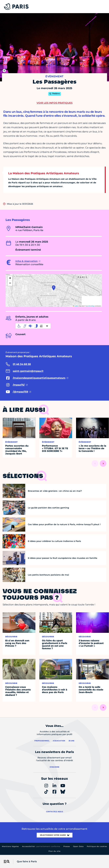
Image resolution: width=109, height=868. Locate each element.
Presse (67, 846)
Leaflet (75, 306)
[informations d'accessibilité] (33, 326)
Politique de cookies (97, 846)
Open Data (78, 846)
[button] (54, 288)
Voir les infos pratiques (54, 103)
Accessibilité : (41, 846)
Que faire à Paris (27, 861)
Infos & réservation (27, 261)
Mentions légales (10, 846)
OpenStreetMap (90, 306)
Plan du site (54, 851)
